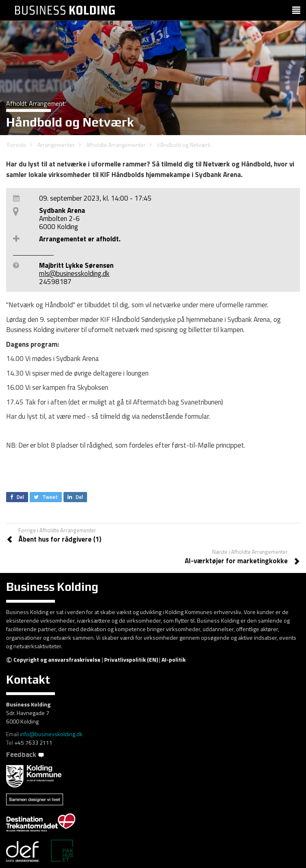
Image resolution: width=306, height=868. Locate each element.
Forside (17, 145)
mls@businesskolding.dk (74, 273)
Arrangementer (56, 145)
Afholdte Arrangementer (116, 145)
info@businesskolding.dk (51, 734)
